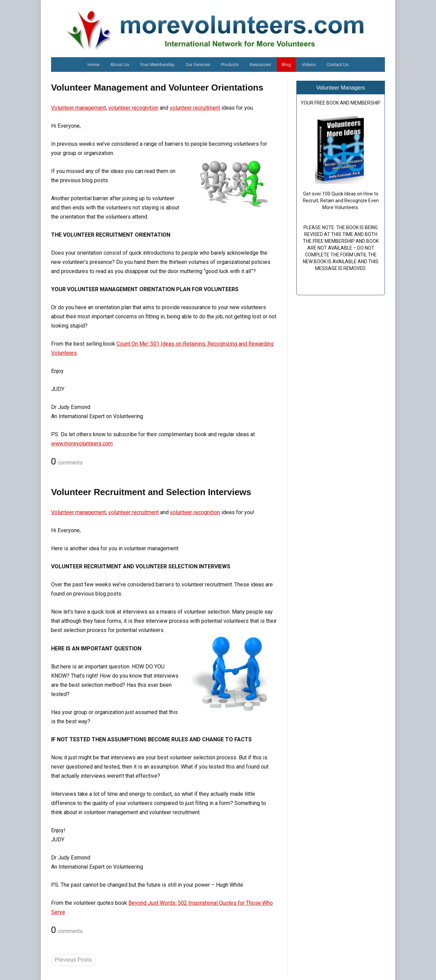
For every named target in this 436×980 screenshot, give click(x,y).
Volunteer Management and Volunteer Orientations (157, 88)
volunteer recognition (133, 108)
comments (67, 462)
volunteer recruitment (195, 108)
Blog (286, 65)
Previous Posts (73, 960)
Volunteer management (79, 108)
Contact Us (338, 65)
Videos (309, 65)
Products (230, 65)
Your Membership (157, 65)
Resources (260, 65)
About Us (120, 65)
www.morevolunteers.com (82, 444)
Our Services (198, 65)
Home (94, 65)
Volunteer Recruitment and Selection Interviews (151, 492)
